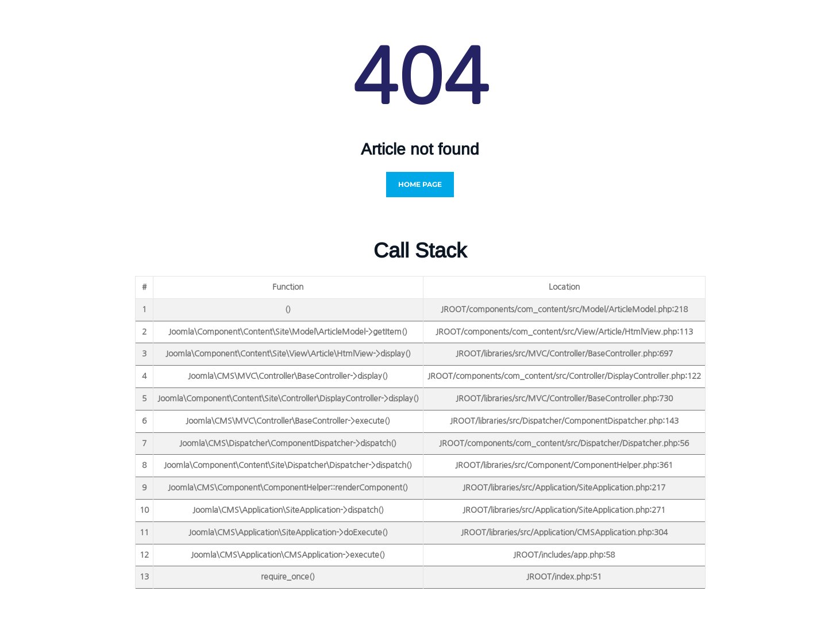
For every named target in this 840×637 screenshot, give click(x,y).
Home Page (420, 184)
